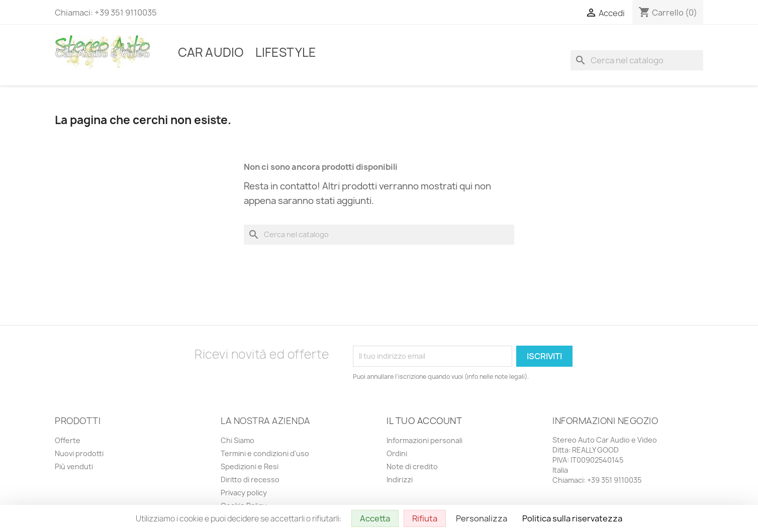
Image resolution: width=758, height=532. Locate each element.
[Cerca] (637, 60)
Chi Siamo (238, 440)
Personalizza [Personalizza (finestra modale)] (482, 518)
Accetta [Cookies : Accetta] (375, 518)
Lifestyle (286, 52)
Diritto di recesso (250, 480)
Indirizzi (400, 480)
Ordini (397, 453)
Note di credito (412, 466)
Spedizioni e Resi (250, 466)
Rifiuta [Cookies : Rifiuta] (425, 518)
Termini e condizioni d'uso (265, 453)
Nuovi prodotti (79, 453)
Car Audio (211, 52)
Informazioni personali (424, 440)
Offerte (68, 440)
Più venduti (74, 466)
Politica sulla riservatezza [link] (572, 518)
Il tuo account (424, 421)
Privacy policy (244, 493)
